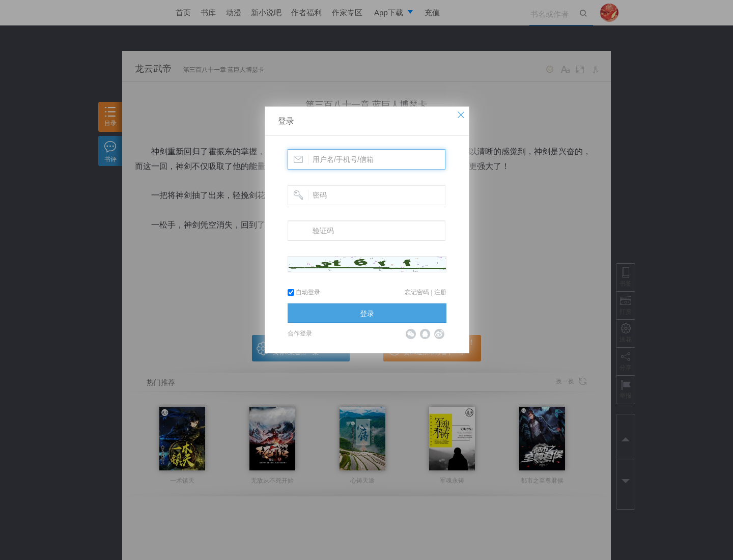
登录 (286, 121)
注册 (440, 292)
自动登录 (304, 292)
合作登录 (300, 333)
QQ (425, 334)
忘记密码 (417, 292)
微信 (411, 334)
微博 (439, 334)
